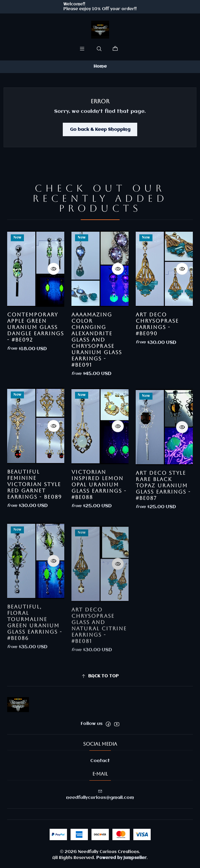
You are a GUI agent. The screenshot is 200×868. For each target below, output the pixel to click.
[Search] (99, 49)
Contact (100, 761)
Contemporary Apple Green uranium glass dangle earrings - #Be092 (36, 340)
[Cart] (115, 49)
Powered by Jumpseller (121, 858)
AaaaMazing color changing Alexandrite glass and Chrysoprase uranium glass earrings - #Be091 (97, 360)
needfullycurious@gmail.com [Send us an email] (100, 795)
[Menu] (82, 49)
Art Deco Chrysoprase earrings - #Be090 (157, 352)
